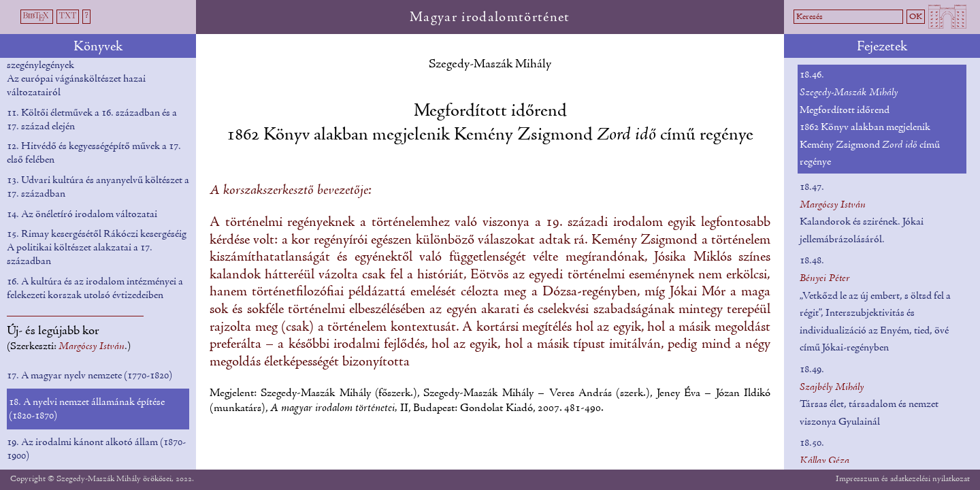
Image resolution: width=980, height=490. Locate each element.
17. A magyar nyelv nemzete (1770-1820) (89, 376)
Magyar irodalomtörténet (490, 18)
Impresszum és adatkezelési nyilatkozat (903, 479)
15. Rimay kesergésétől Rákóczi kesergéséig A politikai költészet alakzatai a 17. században (97, 248)
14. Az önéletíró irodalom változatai (82, 214)
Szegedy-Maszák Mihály (490, 64)
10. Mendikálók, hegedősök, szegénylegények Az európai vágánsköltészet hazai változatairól (76, 72)
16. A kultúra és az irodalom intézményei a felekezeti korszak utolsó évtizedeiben (95, 289)
